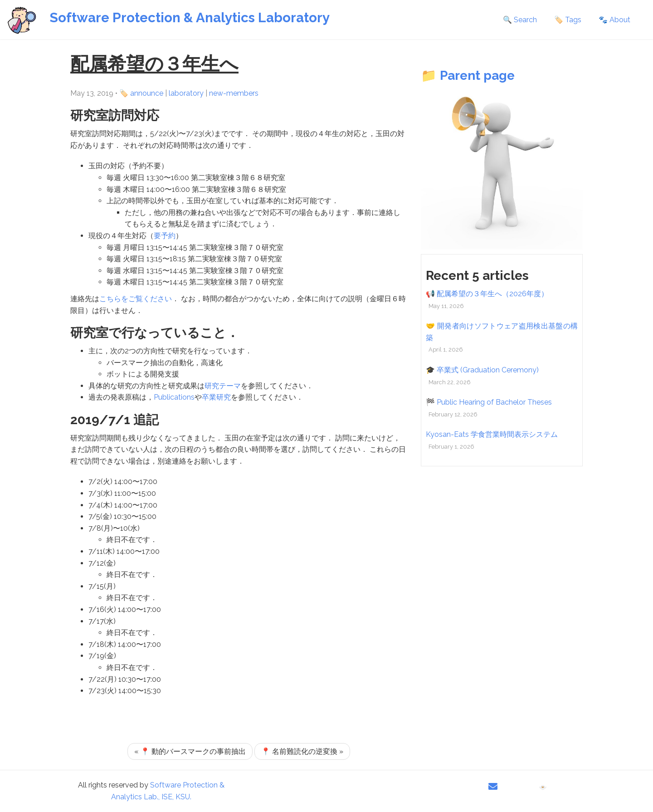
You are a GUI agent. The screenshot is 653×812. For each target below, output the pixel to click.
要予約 (165, 236)
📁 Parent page (468, 76)
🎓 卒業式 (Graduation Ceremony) (482, 370)
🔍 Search (520, 20)
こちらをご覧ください (136, 299)
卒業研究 (216, 397)
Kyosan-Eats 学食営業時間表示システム (492, 434)
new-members (234, 93)
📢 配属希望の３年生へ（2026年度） (487, 294)
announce (147, 93)
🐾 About (614, 20)
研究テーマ (223, 386)
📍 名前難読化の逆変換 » (302, 751)
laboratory (186, 93)
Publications (174, 397)
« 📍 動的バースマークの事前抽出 (190, 751)
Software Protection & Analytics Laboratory (190, 17)
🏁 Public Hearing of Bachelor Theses (489, 402)
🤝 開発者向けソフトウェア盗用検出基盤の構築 (502, 332)
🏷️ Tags (568, 20)
